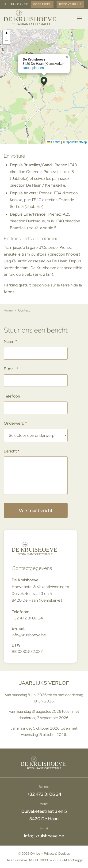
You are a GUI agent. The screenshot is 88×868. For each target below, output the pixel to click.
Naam (9, 341)
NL (6, 4)
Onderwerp (14, 423)
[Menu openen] (80, 18)
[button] (44, 81)
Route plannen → (35, 68)
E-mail (10, 369)
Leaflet (54, 142)
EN (19, 4)
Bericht (10, 451)
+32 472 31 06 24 (27, 618)
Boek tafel (42, 4)
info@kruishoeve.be (29, 635)
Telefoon (12, 396)
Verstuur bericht (36, 510)
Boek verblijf (70, 4)
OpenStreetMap (76, 142)
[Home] (31, 18)
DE (26, 4)
